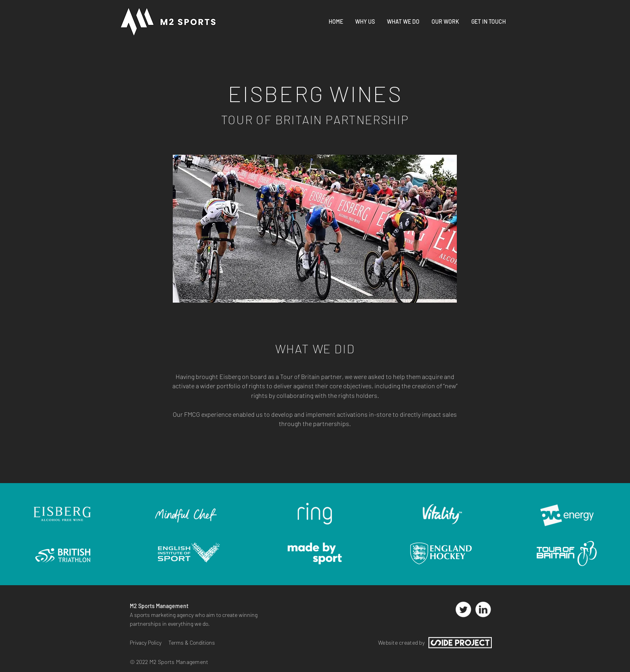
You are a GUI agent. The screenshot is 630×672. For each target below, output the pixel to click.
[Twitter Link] (463, 610)
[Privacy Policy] (147, 643)
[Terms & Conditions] (194, 643)
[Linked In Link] (483, 610)
